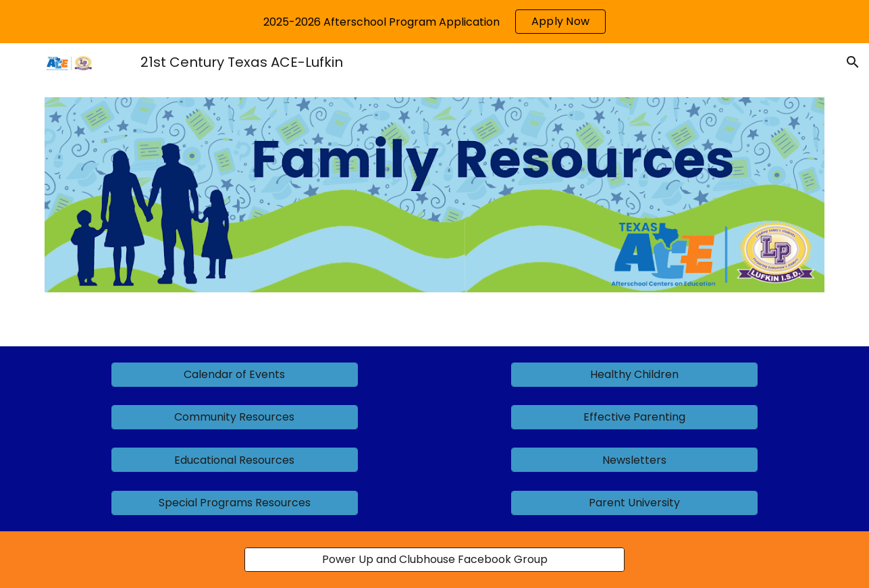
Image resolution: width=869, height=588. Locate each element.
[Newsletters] (634, 460)
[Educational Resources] (235, 460)
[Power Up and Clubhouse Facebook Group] (434, 559)
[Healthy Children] (634, 374)
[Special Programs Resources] (235, 503)
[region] (434, 22)
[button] (853, 62)
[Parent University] (634, 503)
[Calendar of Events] (235, 374)
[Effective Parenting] (634, 417)
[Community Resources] (235, 417)
